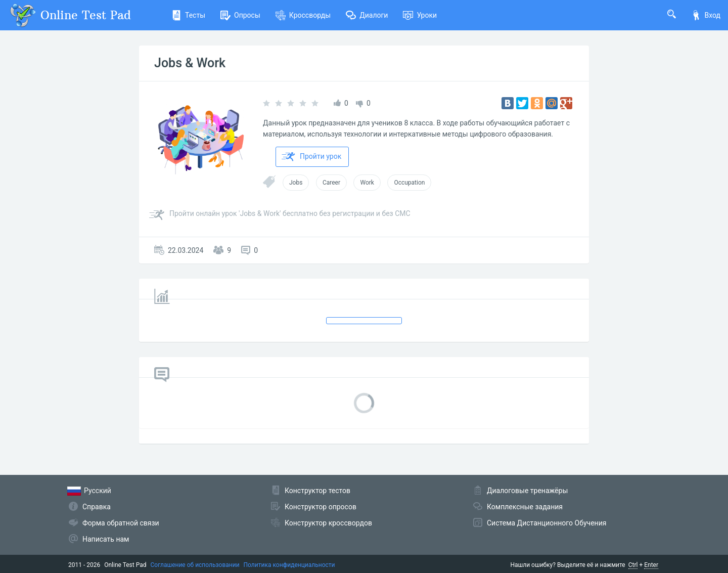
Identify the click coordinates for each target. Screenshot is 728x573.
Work (367, 183)
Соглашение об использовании (195, 565)
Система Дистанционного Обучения (547, 523)
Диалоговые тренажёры (527, 491)
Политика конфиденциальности (289, 565)
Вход (706, 15)
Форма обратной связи (121, 523)
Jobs (296, 183)
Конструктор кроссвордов (328, 523)
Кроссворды (303, 15)
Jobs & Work (190, 63)
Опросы (240, 15)
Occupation (409, 183)
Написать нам (106, 539)
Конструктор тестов (317, 491)
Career (331, 183)
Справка (97, 507)
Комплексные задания (525, 507)
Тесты (188, 15)
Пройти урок (311, 157)
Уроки (420, 15)
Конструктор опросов (321, 507)
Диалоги (367, 15)
